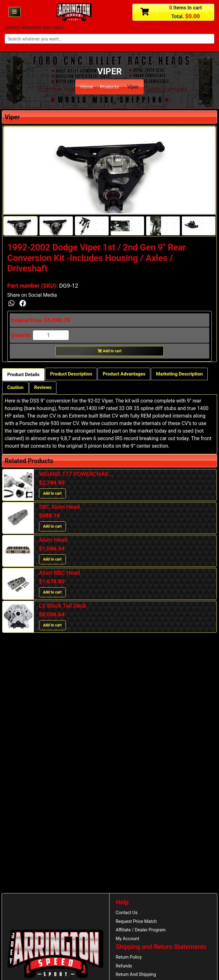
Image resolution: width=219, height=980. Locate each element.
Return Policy (130, 960)
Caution (78, 389)
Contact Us (128, 913)
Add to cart (110, 352)
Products (110, 87)
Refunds (125, 969)
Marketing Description (33, 389)
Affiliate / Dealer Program (142, 932)
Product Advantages (132, 375)
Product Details (25, 376)
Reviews (107, 389)
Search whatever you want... (36, 27)
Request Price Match (138, 922)
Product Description (76, 375)
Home (86, 87)
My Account (128, 941)
